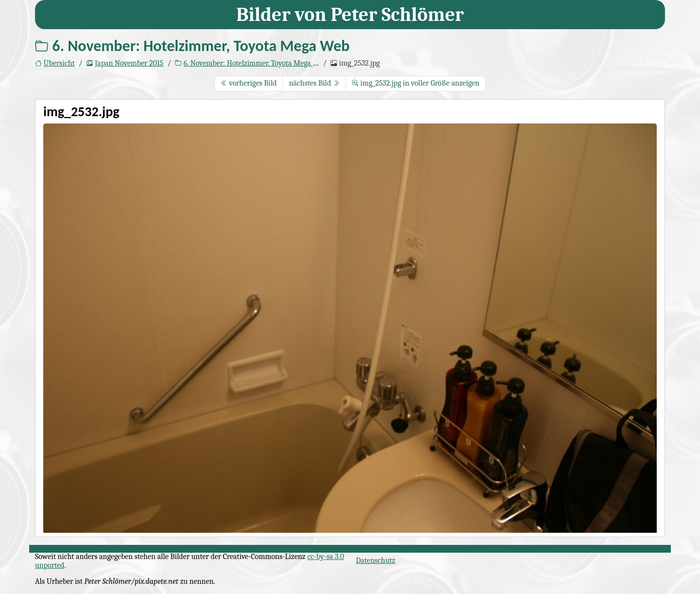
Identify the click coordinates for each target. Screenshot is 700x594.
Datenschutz (376, 560)
